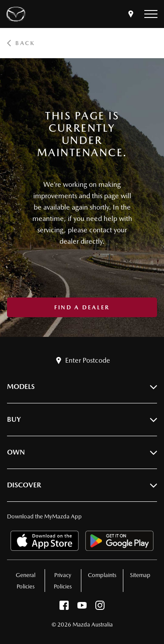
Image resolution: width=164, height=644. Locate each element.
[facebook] (64, 607)
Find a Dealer (82, 307)
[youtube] (82, 607)
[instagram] (100, 607)
